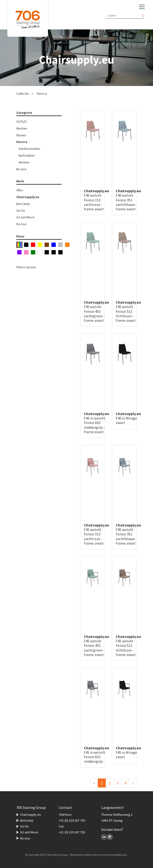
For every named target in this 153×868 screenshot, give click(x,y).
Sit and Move (25, 217)
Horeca (42, 94)
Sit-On (21, 211)
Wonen (21, 135)
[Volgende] (133, 783)
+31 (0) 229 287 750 (72, 820)
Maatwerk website (81, 855)
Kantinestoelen (29, 149)
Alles (20, 190)
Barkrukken (27, 155)
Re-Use (21, 169)
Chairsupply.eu (28, 197)
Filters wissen (26, 267)
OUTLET (22, 122)
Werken (22, 128)
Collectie (23, 94)
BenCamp (23, 204)
